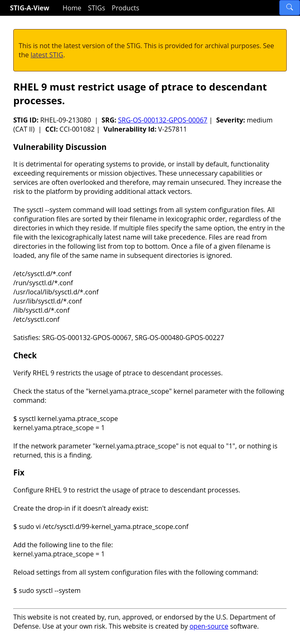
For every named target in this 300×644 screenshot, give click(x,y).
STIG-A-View (30, 8)
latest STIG (47, 55)
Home (72, 8)
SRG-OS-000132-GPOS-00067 (162, 120)
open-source (209, 626)
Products (125, 8)
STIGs (96, 8)
